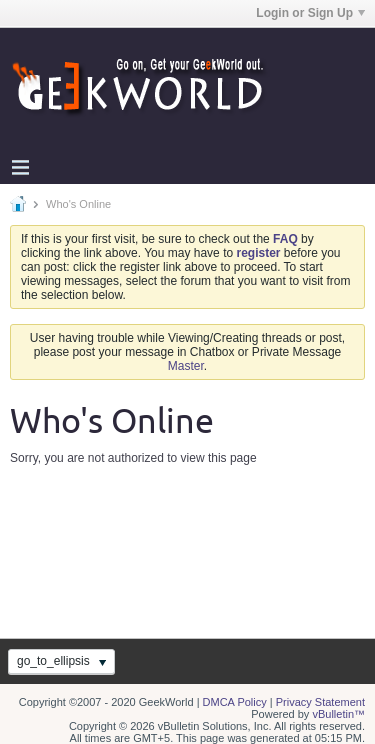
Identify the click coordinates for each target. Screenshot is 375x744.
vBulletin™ (338, 714)
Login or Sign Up (310, 13)
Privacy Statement (320, 702)
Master (186, 366)
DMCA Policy (235, 702)
